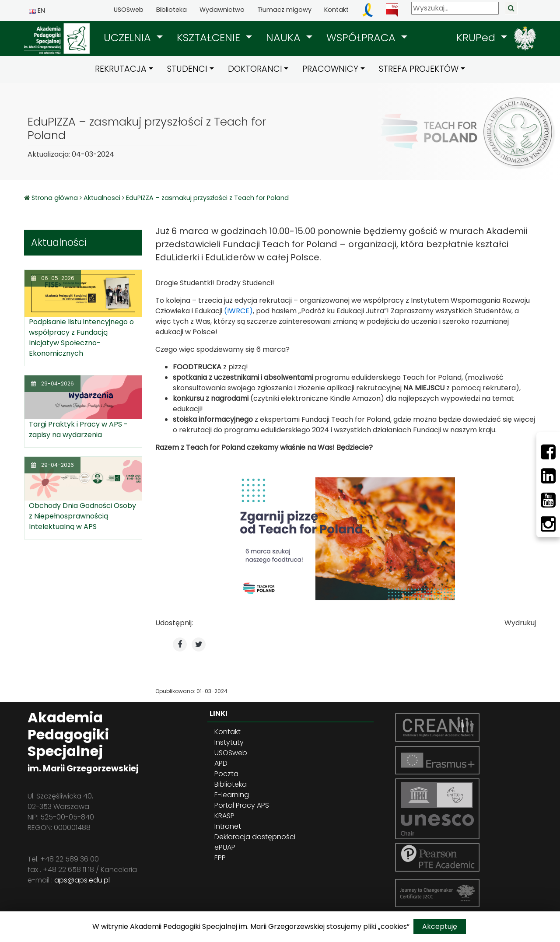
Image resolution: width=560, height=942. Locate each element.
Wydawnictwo (222, 10)
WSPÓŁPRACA (362, 37)
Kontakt (336, 10)
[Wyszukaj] (455, 8)
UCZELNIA (129, 37)
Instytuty (229, 742)
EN (37, 11)
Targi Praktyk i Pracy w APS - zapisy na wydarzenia (78, 429)
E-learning (232, 795)
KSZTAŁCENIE (210, 37)
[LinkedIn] (548, 476)
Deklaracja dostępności (255, 837)
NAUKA (285, 37)
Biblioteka (171, 10)
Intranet (228, 826)
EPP (220, 858)
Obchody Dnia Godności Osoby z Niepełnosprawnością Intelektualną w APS (82, 516)
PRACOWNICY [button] (330, 69)
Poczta (226, 774)
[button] (133, 38)
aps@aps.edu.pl (82, 880)
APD (221, 763)
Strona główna (56, 198)
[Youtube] (548, 500)
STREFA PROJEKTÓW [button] (419, 69)
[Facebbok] (548, 452)
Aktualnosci (102, 198)
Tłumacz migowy (284, 10)
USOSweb (129, 10)
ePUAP (225, 847)
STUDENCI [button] (187, 69)
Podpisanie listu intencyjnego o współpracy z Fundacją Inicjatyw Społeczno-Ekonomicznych (81, 338)
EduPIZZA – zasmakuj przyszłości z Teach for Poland (207, 198)
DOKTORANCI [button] (255, 69)
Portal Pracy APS (242, 805)
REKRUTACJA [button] (121, 69)
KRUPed (477, 37)
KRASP (224, 816)
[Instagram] (548, 524)
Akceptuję (440, 926)
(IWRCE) (238, 311)
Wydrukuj (520, 623)
